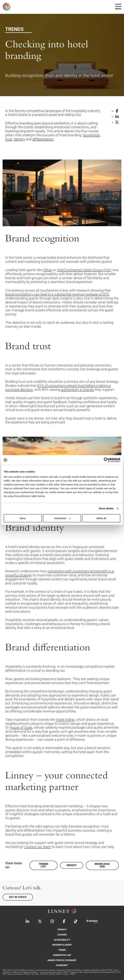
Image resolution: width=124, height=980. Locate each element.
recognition (91, 135)
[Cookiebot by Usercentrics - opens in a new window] (106, 460)
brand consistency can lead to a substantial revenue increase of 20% (57, 310)
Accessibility (62, 940)
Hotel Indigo (65, 735)
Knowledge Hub (102, 865)
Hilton (48, 286)
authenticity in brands (77, 405)
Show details (106, 508)
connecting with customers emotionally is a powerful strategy (60, 589)
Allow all (101, 518)
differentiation (43, 139)
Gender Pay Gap (62, 955)
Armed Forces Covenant (62, 960)
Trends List (43, 865)
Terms (62, 950)
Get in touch (18, 897)
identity (19, 139)
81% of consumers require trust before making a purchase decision (58, 403)
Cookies (62, 935)
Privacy (62, 930)
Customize (62, 518)
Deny (23, 518)
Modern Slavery (62, 945)
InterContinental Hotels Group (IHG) (84, 286)
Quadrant (62, 965)
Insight (72, 865)
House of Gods (21, 743)
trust (9, 139)
